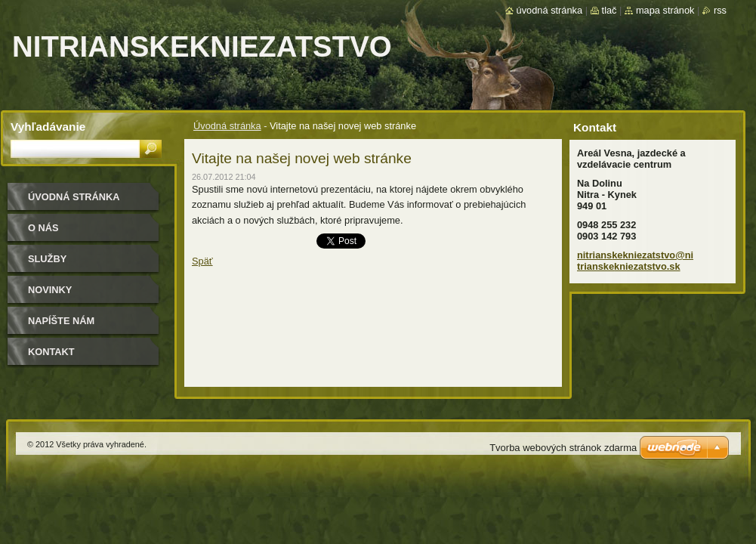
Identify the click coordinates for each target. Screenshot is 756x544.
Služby (47, 259)
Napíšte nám (61, 321)
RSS (720, 10)
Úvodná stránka (227, 126)
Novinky (50, 290)
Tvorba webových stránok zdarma (563, 448)
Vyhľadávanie (48, 127)
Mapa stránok (665, 10)
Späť (202, 261)
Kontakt (51, 352)
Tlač (609, 10)
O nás (43, 228)
